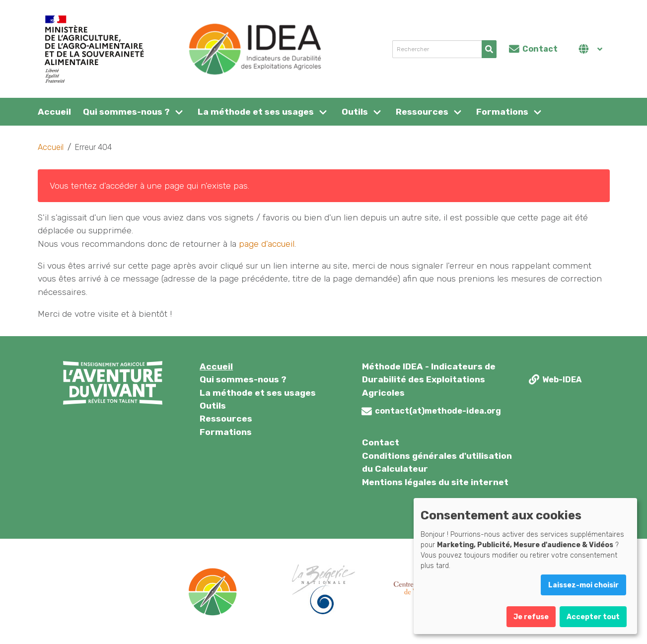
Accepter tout (593, 617)
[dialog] (525, 566)
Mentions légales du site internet (435, 482)
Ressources (422, 112)
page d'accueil (267, 244)
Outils (355, 112)
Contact (381, 442)
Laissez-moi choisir (583, 585)
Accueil (54, 112)
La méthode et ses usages (256, 112)
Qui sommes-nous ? (126, 112)
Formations (502, 112)
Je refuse (531, 617)
